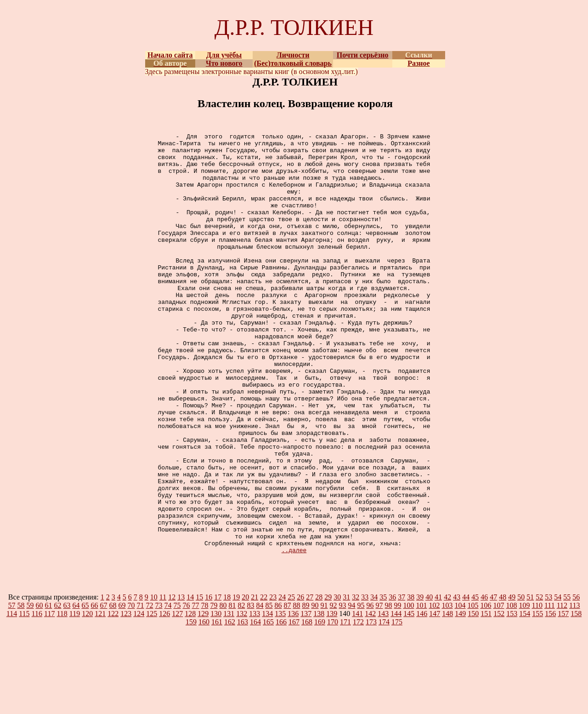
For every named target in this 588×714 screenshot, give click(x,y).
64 (76, 689)
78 (204, 689)
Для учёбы (224, 55)
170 (333, 706)
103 (447, 689)
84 (260, 689)
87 (287, 689)
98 (388, 689)
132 (242, 698)
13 (181, 681)
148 (447, 698)
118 (62, 698)
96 (370, 689)
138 (319, 698)
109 (524, 689)
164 (255, 706)
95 (361, 689)
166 (281, 706)
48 (503, 681)
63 (67, 689)
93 (342, 689)
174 (384, 706)
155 (537, 698)
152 (499, 698)
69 (122, 689)
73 (158, 689)
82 (241, 689)
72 (149, 689)
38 (411, 681)
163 (243, 706)
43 (457, 681)
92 (333, 689)
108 (511, 689)
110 (537, 689)
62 (57, 689)
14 (190, 681)
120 (87, 698)
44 (466, 681)
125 (152, 698)
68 (113, 689)
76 (186, 689)
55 (567, 681)
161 (217, 706)
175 (397, 706)
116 (37, 698)
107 (498, 689)
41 (438, 681)
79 (214, 689)
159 (191, 706)
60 (39, 689)
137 (306, 698)
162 (230, 706)
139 (332, 698)
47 (493, 681)
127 (177, 698)
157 (563, 698)
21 (254, 681)
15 (199, 681)
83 (250, 689)
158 (576, 698)
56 (576, 681)
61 (48, 689)
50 (521, 681)
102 (434, 689)
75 (177, 689)
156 (550, 698)
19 (236, 681)
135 (280, 698)
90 (315, 689)
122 (113, 698)
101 (421, 689)
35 (383, 681)
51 (530, 681)
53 (548, 681)
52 (539, 681)
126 (164, 698)
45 (475, 681)
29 (328, 681)
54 (558, 681)
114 (12, 698)
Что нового (224, 63)
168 (307, 706)
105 (473, 689)
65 (85, 689)
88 (296, 689)
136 (293, 698)
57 (11, 689)
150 (473, 698)
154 (525, 698)
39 (420, 681)
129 (203, 698)
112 (562, 689)
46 (484, 681)
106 (486, 689)
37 (401, 681)
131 (229, 698)
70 (131, 689)
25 (291, 681)
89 (305, 689)
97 (379, 689)
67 (103, 689)
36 (392, 681)
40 (429, 681)
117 (49, 698)
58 (21, 689)
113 (574, 689)
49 (512, 681)
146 (422, 698)
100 (408, 689)
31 (346, 681)
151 (486, 698)
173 (371, 706)
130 (216, 698)
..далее (294, 634)
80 (223, 689)
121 (100, 698)
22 (264, 681)
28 (319, 681)
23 (273, 681)
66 (94, 689)
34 (374, 681)
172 (358, 706)
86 (278, 689)
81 (232, 689)
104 (460, 689)
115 (24, 698)
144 (396, 698)
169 (320, 706)
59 (30, 689)
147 (435, 698)
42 (447, 681)
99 (397, 689)
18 (227, 681)
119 (75, 698)
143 (383, 698)
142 (370, 698)
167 (294, 706)
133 (254, 698)
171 (345, 706)
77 (195, 689)
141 (357, 698)
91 (324, 689)
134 (267, 698)
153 (512, 698)
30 (337, 681)
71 (140, 689)
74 (168, 689)
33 (365, 681)
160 (204, 706)
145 (409, 698)
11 (163, 681)
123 (126, 698)
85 (269, 689)
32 (356, 681)
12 (172, 681)
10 (154, 681)
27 (310, 681)
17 (218, 681)
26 (300, 681)
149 (460, 698)
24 (282, 681)
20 (245, 681)
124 (139, 698)
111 (550, 689)
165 (268, 706)
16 (209, 681)
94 (351, 689)
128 (190, 698)
